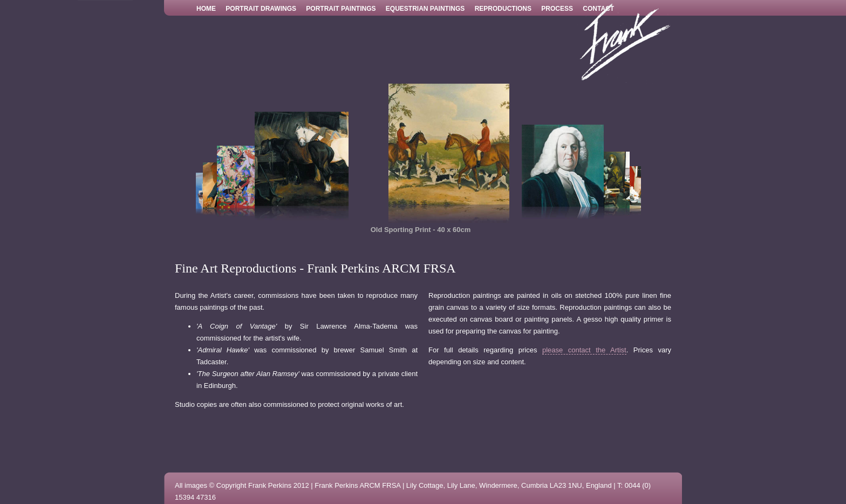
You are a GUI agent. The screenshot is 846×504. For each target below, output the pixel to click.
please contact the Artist (584, 350)
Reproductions (503, 9)
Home (206, 9)
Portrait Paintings (341, 9)
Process (557, 9)
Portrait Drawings (261, 9)
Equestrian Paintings (425, 9)
